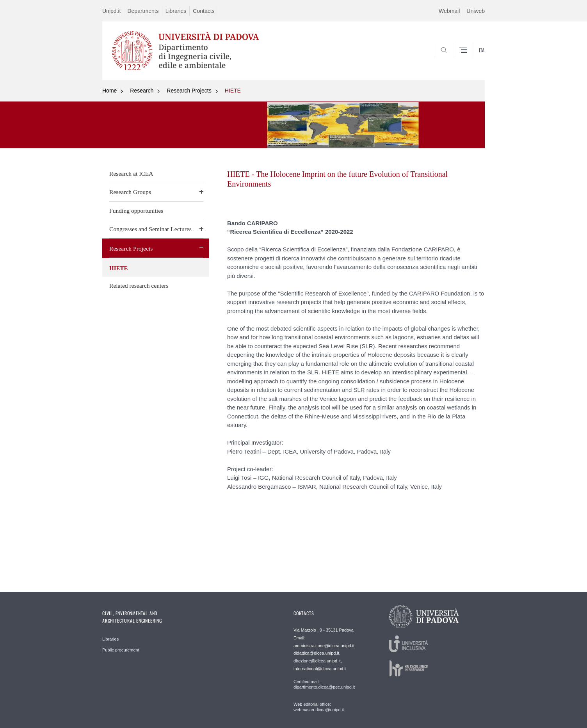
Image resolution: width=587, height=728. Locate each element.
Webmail (449, 11)
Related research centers (139, 286)
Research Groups (130, 192)
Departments (143, 11)
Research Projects (189, 91)
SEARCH (471, 61)
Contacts (204, 11)
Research (142, 91)
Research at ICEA (131, 174)
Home (109, 91)
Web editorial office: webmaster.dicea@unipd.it (319, 707)
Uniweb (476, 11)
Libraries (176, 11)
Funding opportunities (136, 211)
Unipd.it (111, 11)
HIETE (233, 91)
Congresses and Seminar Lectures (150, 229)
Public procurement (121, 650)
